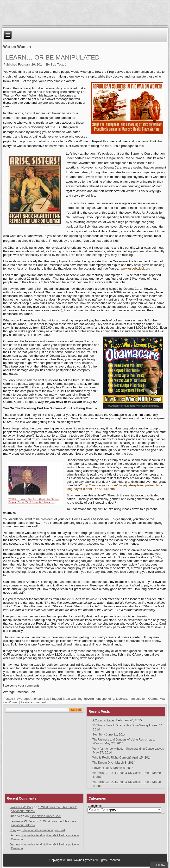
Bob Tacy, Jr (59, 64)
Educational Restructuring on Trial (43, 830)
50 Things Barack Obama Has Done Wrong (120, 725)
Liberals (121, 699)
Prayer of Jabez (102, 768)
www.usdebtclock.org (135, 268)
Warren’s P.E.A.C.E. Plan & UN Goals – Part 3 (122, 773)
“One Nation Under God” (45, 816)
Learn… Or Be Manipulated (53, 57)
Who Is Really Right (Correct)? (112, 758)
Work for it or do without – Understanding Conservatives (128, 749)
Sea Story (99, 735)
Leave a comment (33, 702)
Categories (94, 806)
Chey (13, 830)
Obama (153, 699)
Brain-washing (73, 699)
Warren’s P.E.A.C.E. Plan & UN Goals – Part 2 (122, 782)
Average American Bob (33, 699)
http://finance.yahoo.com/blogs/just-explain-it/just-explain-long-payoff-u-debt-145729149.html (114, 487)
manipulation (138, 699)
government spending (99, 699)
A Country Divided (104, 720)
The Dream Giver (103, 763)
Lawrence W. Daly (21, 807)
